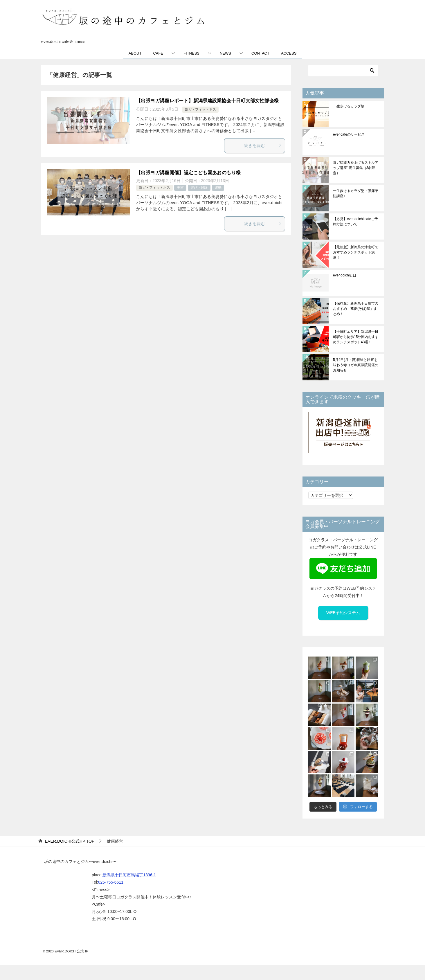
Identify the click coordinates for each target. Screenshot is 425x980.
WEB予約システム (343, 613)
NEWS (225, 53)
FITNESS (191, 53)
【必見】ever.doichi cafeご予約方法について (355, 222)
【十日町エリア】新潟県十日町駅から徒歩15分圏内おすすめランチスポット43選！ (356, 337)
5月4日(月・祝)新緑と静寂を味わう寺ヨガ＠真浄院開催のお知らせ (356, 365)
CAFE (158, 53)
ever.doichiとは (345, 275)
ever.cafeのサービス (349, 134)
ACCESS (289, 53)
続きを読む (263, 145)
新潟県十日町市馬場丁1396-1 (129, 875)
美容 (180, 188)
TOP (70, 841)
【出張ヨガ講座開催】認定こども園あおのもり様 (188, 173)
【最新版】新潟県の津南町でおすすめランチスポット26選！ (356, 252)
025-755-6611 (111, 882)
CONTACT (260, 53)
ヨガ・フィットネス (200, 109)
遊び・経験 (199, 188)
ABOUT (135, 53)
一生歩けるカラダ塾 (349, 106)
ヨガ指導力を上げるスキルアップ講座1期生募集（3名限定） (356, 168)
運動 (218, 188)
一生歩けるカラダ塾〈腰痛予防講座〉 (356, 193)
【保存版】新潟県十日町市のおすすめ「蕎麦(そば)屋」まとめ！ (356, 309)
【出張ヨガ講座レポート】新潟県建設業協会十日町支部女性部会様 (207, 101)
